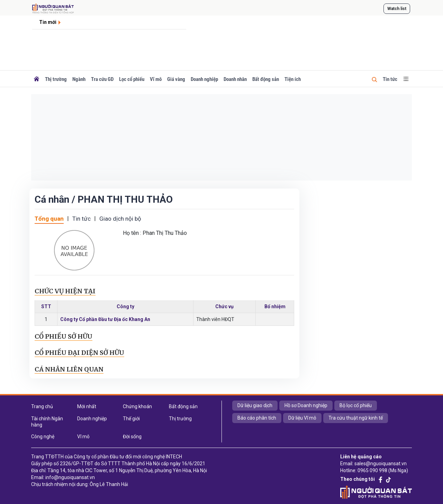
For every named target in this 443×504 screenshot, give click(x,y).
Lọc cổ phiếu (132, 79)
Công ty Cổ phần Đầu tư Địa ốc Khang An (105, 319)
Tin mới (48, 22)
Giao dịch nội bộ (120, 219)
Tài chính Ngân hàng (47, 422)
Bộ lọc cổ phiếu (356, 405)
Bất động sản (266, 79)
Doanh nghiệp (204, 79)
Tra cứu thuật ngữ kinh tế (356, 418)
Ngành (79, 79)
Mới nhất (87, 406)
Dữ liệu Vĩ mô (302, 418)
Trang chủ (42, 406)
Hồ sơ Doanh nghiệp (306, 405)
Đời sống (132, 437)
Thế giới (131, 419)
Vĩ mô (156, 79)
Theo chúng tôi (358, 479)
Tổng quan (49, 219)
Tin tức (390, 79)
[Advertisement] (221, 137)
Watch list (397, 9)
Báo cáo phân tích (257, 418)
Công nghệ (43, 437)
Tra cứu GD (102, 79)
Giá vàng (176, 79)
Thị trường (56, 79)
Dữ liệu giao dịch (255, 405)
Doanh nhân (235, 79)
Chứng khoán (137, 406)
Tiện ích (293, 79)
